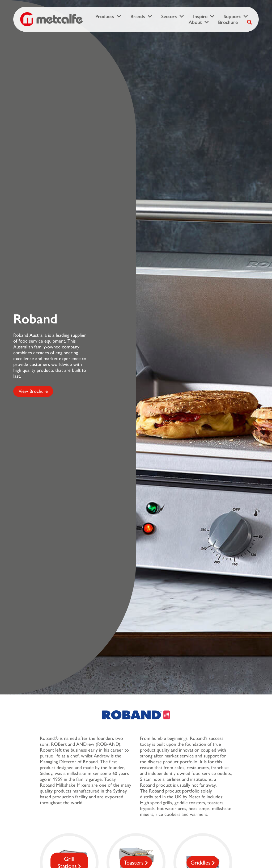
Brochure (228, 22)
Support (232, 16)
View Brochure (33, 391)
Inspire (200, 16)
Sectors (169, 16)
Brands (138, 16)
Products (105, 16)
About (195, 22)
